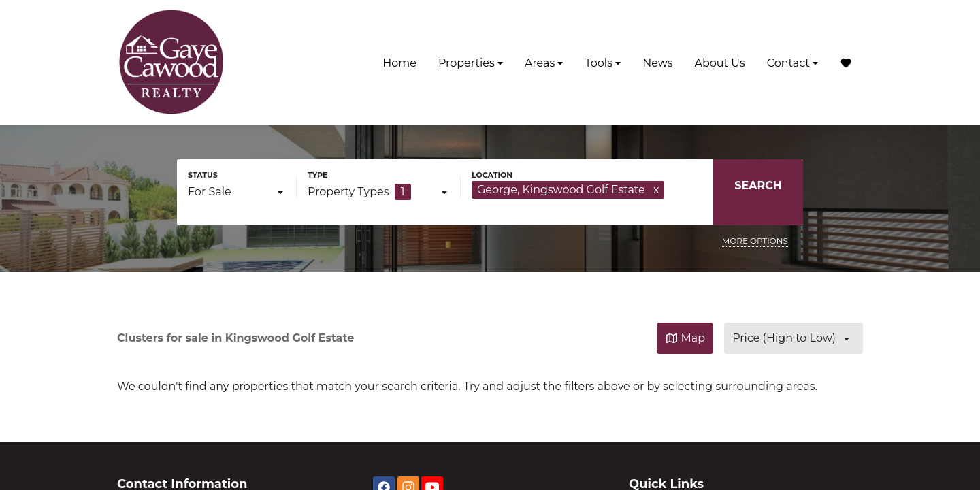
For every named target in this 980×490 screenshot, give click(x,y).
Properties (471, 63)
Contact (793, 63)
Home (399, 63)
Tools (603, 63)
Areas (544, 63)
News (657, 63)
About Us (719, 63)
